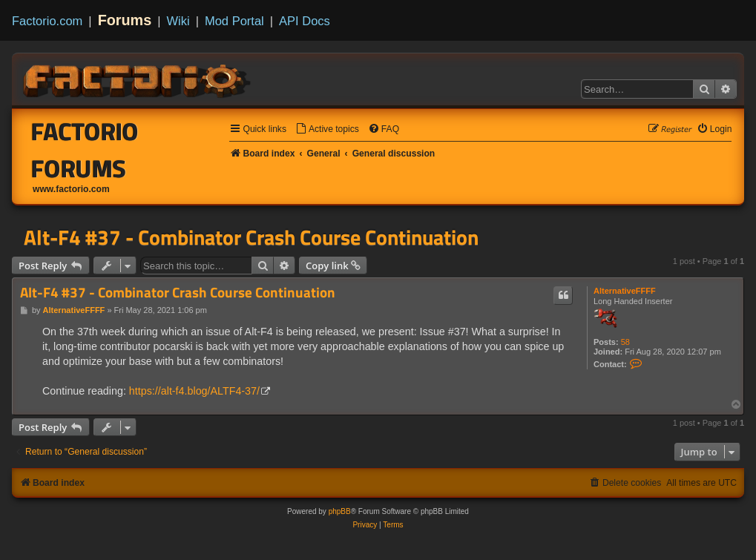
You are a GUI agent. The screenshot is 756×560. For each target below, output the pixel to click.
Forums (125, 20)
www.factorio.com (71, 189)
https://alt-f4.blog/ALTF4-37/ (194, 391)
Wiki (178, 21)
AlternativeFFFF (625, 291)
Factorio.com (47, 21)
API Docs (305, 21)
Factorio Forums (85, 150)
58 (625, 342)
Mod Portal (234, 21)
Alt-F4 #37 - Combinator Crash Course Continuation (251, 237)
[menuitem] (327, 129)
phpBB (340, 511)
